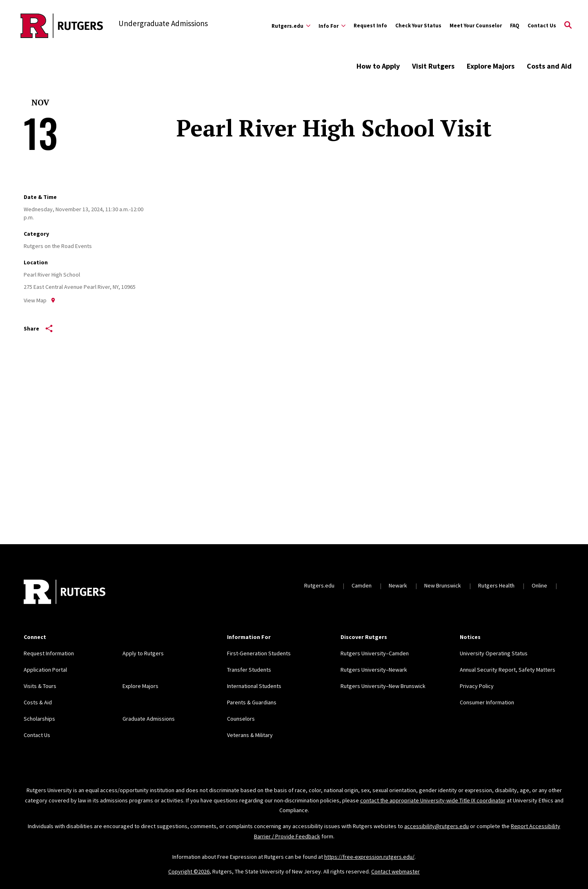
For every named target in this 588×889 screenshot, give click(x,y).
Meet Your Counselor (476, 26)
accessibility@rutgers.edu (437, 826)
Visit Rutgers (433, 66)
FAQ (515, 26)
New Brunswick (443, 585)
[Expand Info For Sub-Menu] (332, 26)
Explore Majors (491, 66)
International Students (254, 686)
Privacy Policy (477, 686)
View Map (40, 300)
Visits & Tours (40, 686)
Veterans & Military (250, 735)
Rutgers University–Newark (374, 670)
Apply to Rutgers (143, 653)
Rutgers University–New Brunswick (383, 686)
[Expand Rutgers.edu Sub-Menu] (291, 26)
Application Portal (45, 670)
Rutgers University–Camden (375, 653)
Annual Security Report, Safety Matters (508, 670)
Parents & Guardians (252, 702)
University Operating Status (494, 653)
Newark (398, 585)
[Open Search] (568, 26)
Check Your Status (418, 26)
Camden (362, 585)
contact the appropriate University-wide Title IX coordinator (433, 800)
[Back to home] (65, 593)
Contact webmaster (395, 871)
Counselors (241, 719)
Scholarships (39, 719)
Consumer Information (487, 702)
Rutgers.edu (319, 585)
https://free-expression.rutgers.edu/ (369, 857)
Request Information (49, 653)
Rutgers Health (496, 585)
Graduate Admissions (149, 719)
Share (38, 328)
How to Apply (378, 66)
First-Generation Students (259, 653)
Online (539, 585)
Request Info (370, 26)
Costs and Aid (549, 66)
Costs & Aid (38, 702)
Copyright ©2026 (189, 871)
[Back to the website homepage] (62, 26)
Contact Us (542, 26)
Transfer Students (249, 670)
